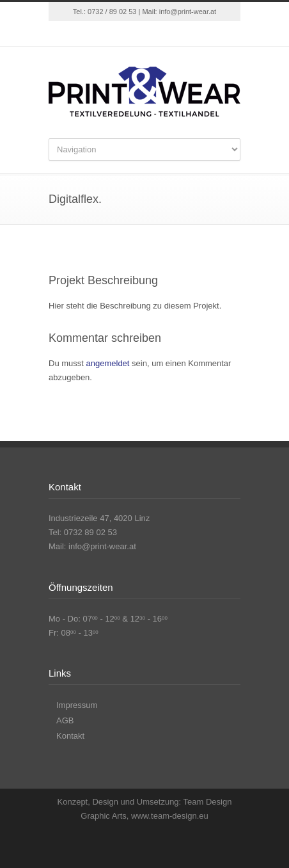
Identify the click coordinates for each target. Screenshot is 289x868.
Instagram (157, 34)
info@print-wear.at (188, 12)
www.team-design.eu (170, 816)
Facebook (132, 34)
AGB (65, 720)
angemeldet (108, 363)
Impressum (77, 705)
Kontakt (70, 736)
